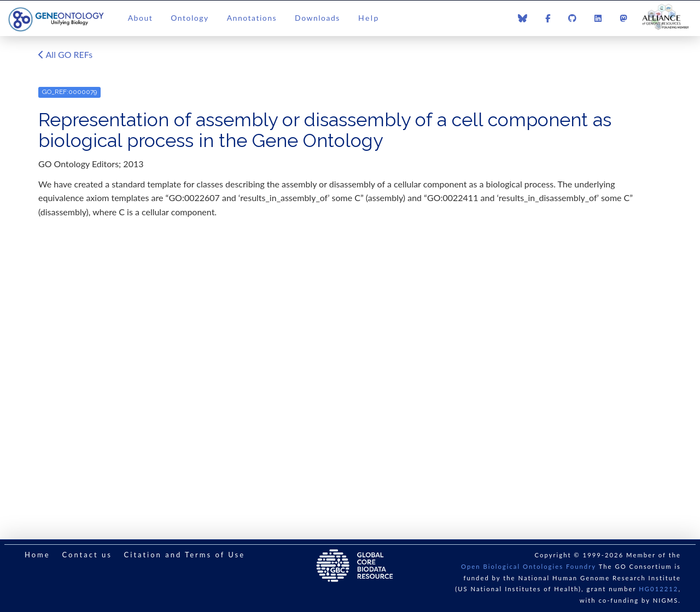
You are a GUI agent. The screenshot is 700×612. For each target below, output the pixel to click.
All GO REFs (65, 55)
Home (37, 555)
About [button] (141, 18)
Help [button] (369, 18)
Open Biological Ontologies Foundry (529, 566)
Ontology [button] (189, 18)
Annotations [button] (252, 18)
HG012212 (658, 589)
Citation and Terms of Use (185, 555)
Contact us (87, 555)
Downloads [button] (317, 18)
